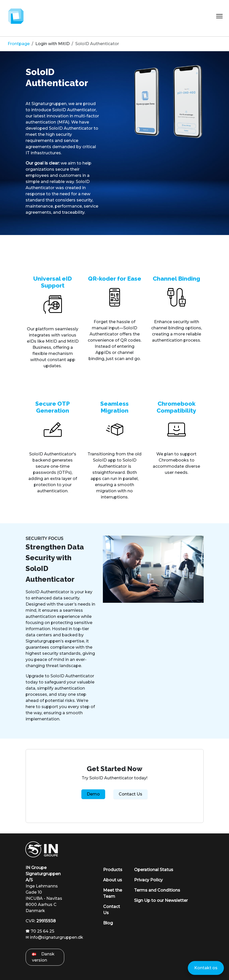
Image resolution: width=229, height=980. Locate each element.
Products (113, 870)
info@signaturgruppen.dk (57, 937)
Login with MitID (52, 44)
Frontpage (19, 44)
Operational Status (154, 870)
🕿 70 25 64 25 (40, 931)
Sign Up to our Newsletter (161, 900)
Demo (93, 794)
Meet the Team (113, 893)
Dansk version (43, 957)
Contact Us (130, 794)
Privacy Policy (148, 880)
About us (113, 880)
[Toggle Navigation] (219, 16)
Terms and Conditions (157, 890)
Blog (108, 923)
